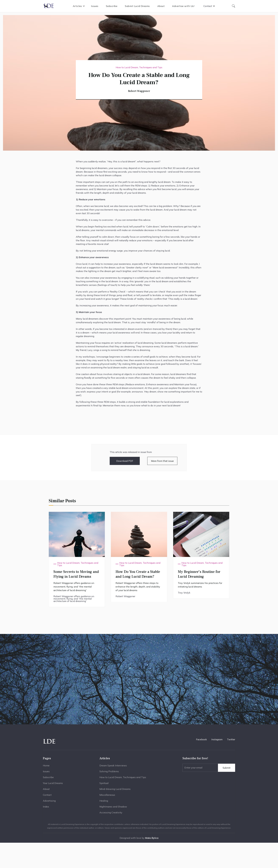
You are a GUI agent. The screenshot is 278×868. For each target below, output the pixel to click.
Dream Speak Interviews (113, 768)
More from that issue (162, 461)
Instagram (217, 739)
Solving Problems (109, 774)
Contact (47, 798)
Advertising (49, 803)
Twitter (231, 739)
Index (46, 809)
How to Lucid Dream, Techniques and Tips (123, 780)
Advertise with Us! (183, 6)
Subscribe (112, 6)
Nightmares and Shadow (113, 809)
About (161, 6)
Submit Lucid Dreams (137, 6)
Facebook (201, 739)
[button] (79, 6)
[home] (49, 6)
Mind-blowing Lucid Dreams (115, 792)
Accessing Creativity (111, 815)
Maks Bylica (152, 838)
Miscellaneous (107, 798)
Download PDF (125, 461)
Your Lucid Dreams (53, 786)
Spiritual (104, 786)
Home (46, 768)
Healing (104, 803)
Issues (95, 6)
